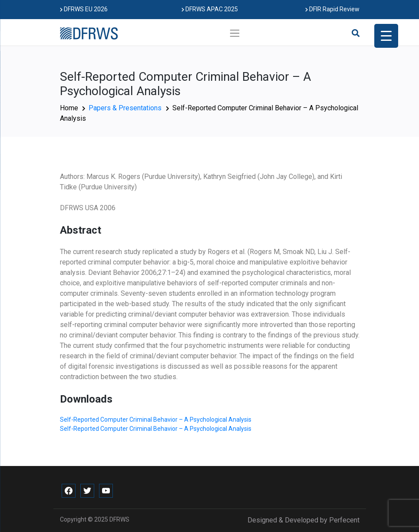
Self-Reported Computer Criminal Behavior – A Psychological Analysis (156, 420)
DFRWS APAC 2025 (210, 9)
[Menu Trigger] (386, 36)
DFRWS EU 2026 (84, 9)
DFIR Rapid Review (332, 9)
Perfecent (344, 520)
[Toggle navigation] (235, 33)
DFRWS (119, 519)
